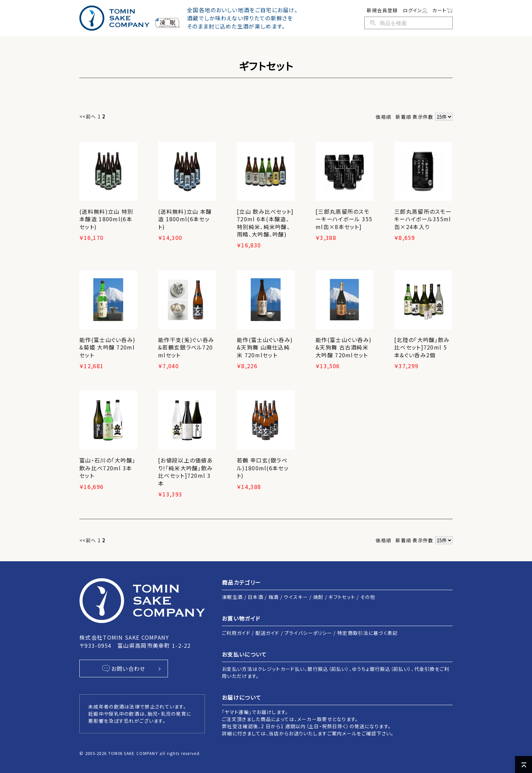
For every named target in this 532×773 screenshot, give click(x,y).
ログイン (415, 10)
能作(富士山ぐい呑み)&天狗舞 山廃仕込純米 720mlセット (265, 347)
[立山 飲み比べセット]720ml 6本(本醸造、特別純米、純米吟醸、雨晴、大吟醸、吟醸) (265, 223)
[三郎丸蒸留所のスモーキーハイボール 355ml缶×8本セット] (344, 219)
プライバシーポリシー (308, 633)
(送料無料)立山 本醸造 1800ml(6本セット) (185, 219)
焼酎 (318, 597)
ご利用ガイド (236, 633)
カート (442, 10)
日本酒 (255, 597)
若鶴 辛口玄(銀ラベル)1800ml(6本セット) (263, 468)
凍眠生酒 (232, 597)
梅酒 (274, 597)
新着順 (403, 117)
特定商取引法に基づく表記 (368, 633)
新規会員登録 (382, 10)
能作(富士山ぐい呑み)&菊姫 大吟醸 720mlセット (107, 347)
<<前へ (88, 116)
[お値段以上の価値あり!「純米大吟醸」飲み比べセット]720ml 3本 (185, 472)
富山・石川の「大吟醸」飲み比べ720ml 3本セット (107, 468)
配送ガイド (268, 633)
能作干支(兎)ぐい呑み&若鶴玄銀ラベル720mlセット (186, 347)
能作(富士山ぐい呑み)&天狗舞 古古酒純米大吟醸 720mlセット (344, 347)
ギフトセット (342, 597)
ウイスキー (296, 597)
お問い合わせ (123, 668)
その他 (368, 597)
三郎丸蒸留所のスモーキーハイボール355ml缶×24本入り (423, 219)
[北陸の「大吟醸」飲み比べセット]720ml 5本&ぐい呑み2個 (422, 347)
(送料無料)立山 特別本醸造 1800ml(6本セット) (106, 219)
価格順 (383, 117)
